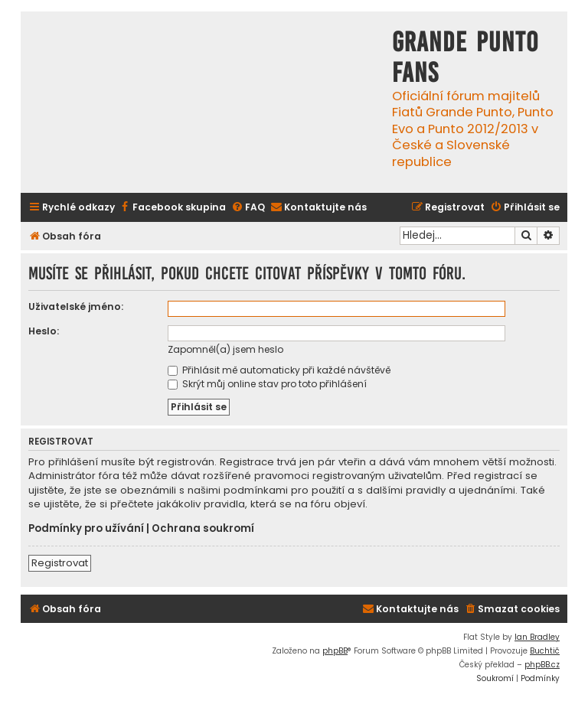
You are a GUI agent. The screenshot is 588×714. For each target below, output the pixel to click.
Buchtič (545, 651)
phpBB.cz (542, 665)
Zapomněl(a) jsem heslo (225, 349)
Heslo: (44, 331)
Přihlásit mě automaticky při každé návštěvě (279, 370)
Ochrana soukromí (203, 529)
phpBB (335, 651)
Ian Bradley (537, 637)
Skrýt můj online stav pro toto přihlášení (267, 384)
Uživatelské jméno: (76, 306)
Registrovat (60, 563)
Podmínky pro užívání (86, 529)
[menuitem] (172, 208)
